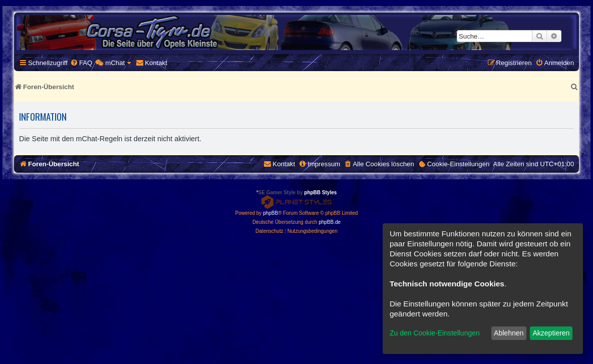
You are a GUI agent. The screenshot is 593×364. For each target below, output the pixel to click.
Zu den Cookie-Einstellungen (435, 333)
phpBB (270, 213)
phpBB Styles (320, 193)
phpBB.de (330, 222)
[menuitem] (81, 63)
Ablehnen (509, 333)
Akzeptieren (551, 333)
